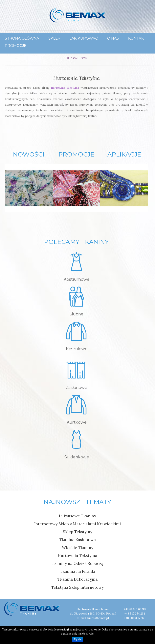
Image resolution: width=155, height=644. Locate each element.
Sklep (54, 38)
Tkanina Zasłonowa (77, 539)
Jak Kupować (84, 38)
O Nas (113, 38)
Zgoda (77, 639)
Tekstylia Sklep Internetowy (77, 587)
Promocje (16, 46)
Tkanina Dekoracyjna (78, 579)
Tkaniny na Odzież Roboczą (77, 563)
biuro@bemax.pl (98, 618)
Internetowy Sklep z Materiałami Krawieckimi (78, 524)
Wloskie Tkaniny (78, 548)
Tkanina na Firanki (78, 571)
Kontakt (137, 38)
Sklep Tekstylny (78, 532)
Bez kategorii (78, 58)
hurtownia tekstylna (64, 88)
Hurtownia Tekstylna (76, 78)
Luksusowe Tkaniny (77, 516)
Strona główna (22, 38)
